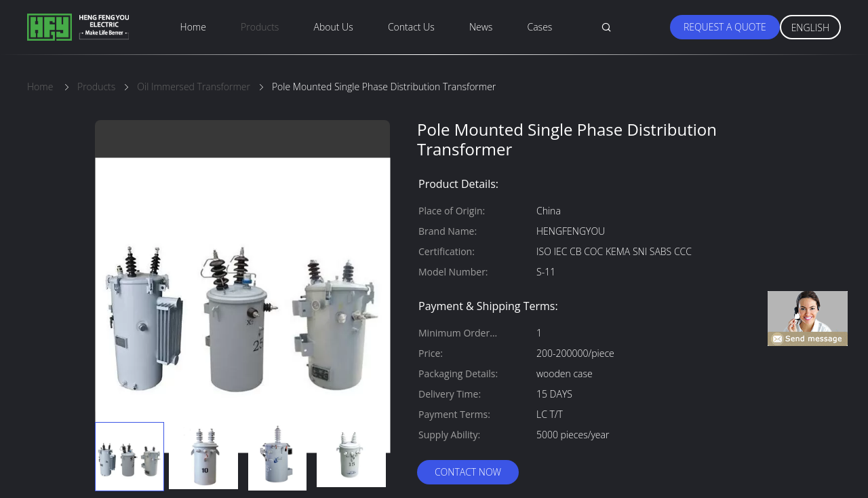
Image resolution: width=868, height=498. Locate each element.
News (481, 27)
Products (260, 27)
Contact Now (468, 472)
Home (193, 27)
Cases (540, 27)
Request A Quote (725, 27)
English (810, 27)
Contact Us (411, 27)
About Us (334, 27)
